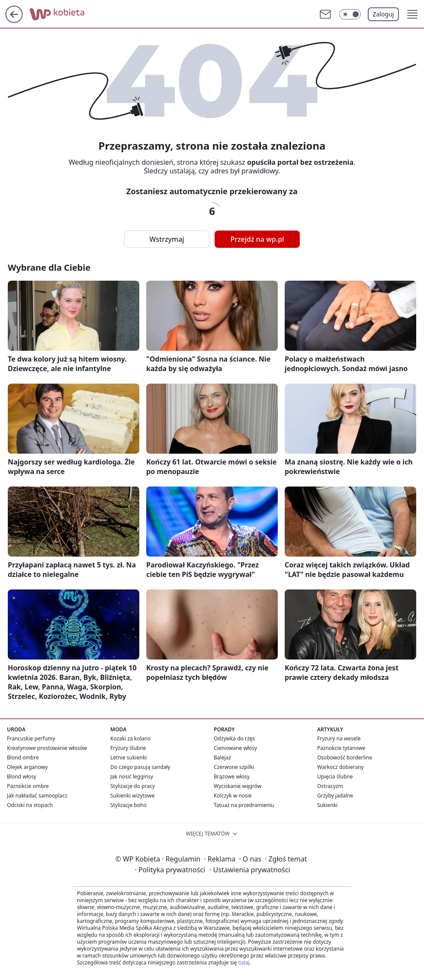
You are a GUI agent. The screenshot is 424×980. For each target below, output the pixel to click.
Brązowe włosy (232, 777)
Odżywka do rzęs (234, 738)
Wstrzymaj (167, 239)
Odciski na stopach (30, 805)
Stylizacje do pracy (133, 786)
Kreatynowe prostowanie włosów (47, 748)
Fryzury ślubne (128, 748)
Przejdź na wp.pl (257, 239)
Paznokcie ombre (28, 786)
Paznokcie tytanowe (341, 748)
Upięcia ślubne (335, 777)
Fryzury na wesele (339, 738)
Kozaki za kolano (130, 738)
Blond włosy (22, 777)
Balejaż (222, 757)
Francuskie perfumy (31, 738)
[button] (412, 14)
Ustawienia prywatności (250, 870)
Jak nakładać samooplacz (37, 796)
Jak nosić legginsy (132, 777)
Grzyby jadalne (335, 796)
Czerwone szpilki (234, 767)
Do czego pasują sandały (140, 767)
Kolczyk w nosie (233, 796)
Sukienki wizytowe (132, 796)
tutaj (244, 962)
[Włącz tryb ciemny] (350, 14)
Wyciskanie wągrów (238, 786)
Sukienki (327, 805)
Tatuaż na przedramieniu (244, 805)
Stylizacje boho (128, 805)
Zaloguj (384, 14)
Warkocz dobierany (340, 767)
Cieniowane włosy (235, 748)
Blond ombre (23, 757)
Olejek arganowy (27, 767)
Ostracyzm (330, 786)
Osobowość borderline (345, 757)
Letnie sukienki (128, 757)
